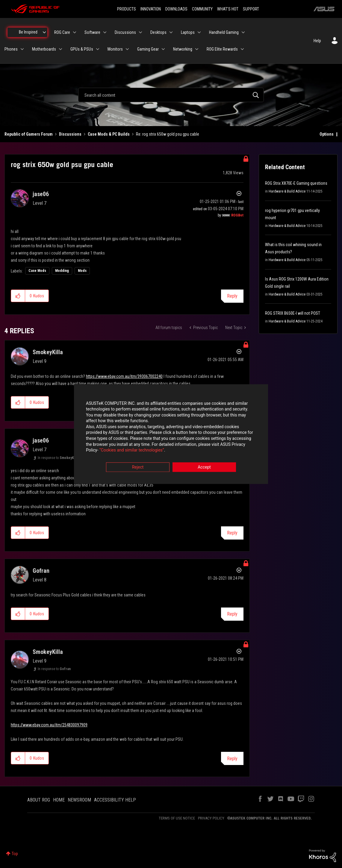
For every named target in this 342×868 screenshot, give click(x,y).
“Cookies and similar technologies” (132, 450)
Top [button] (15, 854)
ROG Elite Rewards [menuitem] (222, 49)
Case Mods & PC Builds (109, 134)
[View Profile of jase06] (41, 194)
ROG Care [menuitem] (62, 32)
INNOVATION (151, 9)
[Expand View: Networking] (197, 49)
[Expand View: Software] (105, 32)
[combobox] (171, 95)
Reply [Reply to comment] (232, 533)
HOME (59, 800)
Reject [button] (138, 467)
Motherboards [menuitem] (44, 49)
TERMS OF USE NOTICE (177, 818)
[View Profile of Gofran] (41, 571)
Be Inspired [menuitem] (28, 32)
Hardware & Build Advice (287, 191)
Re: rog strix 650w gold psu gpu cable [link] (168, 134)
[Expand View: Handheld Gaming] (243, 32)
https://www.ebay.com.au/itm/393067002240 (124, 376)
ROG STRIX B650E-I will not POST (293, 313)
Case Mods (37, 271)
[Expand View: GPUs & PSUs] (98, 49)
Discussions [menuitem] (125, 32)
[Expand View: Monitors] (127, 49)
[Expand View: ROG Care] (75, 32)
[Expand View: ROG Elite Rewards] (242, 49)
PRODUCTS (127, 9)
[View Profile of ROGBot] (237, 215)
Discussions (70, 134)
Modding (62, 271)
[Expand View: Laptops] (199, 32)
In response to (58, 458)
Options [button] (327, 134)
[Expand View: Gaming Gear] (163, 49)
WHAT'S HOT (228, 9)
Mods (82, 271)
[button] (18, 296)
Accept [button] (204, 467)
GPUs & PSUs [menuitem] (82, 49)
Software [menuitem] (92, 32)
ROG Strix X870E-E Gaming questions (296, 183)
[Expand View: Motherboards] (60, 49)
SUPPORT (251, 9)
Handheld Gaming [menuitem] (224, 32)
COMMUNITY (202, 9)
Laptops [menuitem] (188, 32)
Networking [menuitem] (183, 49)
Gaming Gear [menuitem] (148, 49)
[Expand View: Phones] (22, 49)
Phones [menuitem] (11, 49)
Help (317, 41)
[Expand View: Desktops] (171, 32)
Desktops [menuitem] (158, 32)
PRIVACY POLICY (211, 818)
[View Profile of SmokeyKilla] (48, 352)
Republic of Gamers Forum (29, 134)
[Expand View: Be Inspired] (44, 32)
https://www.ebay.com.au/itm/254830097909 (49, 725)
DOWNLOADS (176, 9)
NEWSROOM (79, 800)
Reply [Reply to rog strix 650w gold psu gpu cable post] (232, 296)
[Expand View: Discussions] (140, 32)
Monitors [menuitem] (115, 49)
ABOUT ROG (39, 800)
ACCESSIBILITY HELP (115, 800)
